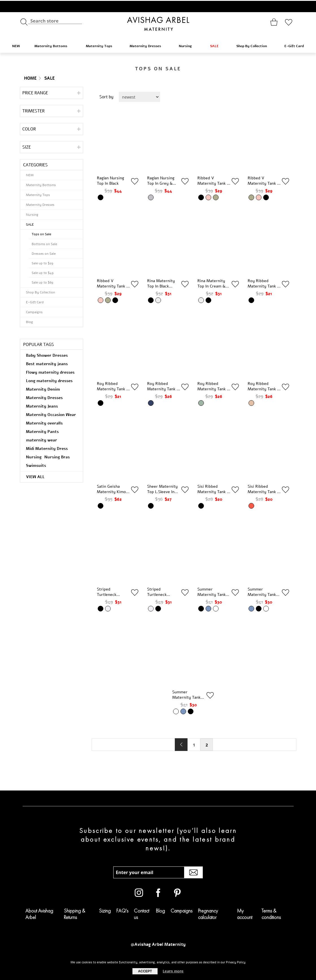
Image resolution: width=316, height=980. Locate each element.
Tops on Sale (41, 233)
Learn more (173, 971)
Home (30, 77)
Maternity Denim (43, 388)
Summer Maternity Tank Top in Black (212, 591)
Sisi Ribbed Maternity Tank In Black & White (214, 488)
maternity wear (42, 439)
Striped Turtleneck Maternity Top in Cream (163, 591)
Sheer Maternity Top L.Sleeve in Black (162, 488)
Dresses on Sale (44, 253)
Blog (30, 321)
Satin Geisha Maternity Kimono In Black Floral (114, 488)
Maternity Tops (102, 45)
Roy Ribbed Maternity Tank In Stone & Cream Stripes (264, 385)
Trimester (33, 110)
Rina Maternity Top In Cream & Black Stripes (211, 282)
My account (245, 913)
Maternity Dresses (148, 45)
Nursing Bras (57, 456)
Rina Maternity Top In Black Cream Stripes (161, 282)
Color (29, 128)
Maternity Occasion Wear (51, 414)
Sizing (105, 910)
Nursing (188, 45)
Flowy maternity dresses (50, 372)
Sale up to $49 (43, 272)
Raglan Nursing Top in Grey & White (161, 180)
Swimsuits (36, 465)
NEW (16, 45)
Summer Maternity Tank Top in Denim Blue (264, 591)
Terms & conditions (271, 913)
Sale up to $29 (42, 262)
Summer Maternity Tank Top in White (186, 694)
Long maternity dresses (49, 380)
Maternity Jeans (42, 405)
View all (35, 476)
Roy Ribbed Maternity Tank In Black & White (113, 385)
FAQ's (122, 910)
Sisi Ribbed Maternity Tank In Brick (264, 488)
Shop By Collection (254, 45)
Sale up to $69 (42, 282)
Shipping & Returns (74, 913)
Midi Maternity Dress (47, 448)
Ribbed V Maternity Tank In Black (214, 180)
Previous (181, 743)
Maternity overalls (44, 422)
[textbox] (55, 20)
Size (27, 146)
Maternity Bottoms (54, 45)
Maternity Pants (42, 431)
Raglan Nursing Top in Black (111, 180)
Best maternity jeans (47, 363)
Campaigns (34, 311)
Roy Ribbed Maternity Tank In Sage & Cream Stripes (214, 385)
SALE (217, 45)
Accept (145, 971)
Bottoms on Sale (44, 243)
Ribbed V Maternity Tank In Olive (264, 180)
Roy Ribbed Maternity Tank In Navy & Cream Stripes (164, 385)
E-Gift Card (294, 45)
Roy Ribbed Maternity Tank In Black (264, 282)
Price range (35, 92)
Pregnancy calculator (208, 913)
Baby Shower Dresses (47, 355)
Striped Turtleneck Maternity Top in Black (112, 591)
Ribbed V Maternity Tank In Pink (113, 282)
